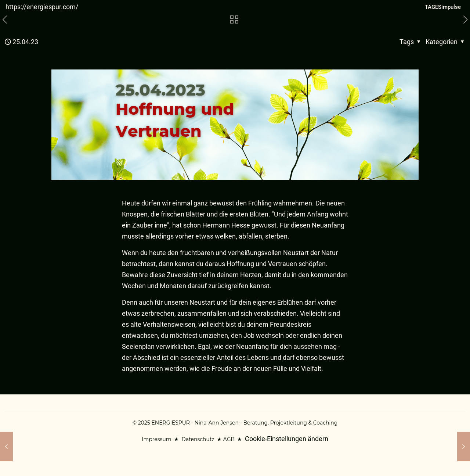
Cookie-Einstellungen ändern (287, 439)
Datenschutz (198, 439)
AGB (229, 439)
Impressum (156, 439)
